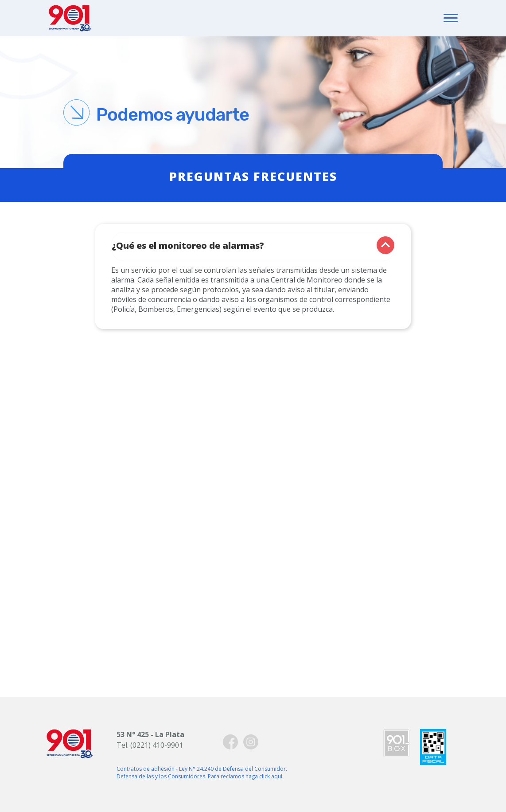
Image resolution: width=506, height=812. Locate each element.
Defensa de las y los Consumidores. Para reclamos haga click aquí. (200, 776)
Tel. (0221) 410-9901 (150, 745)
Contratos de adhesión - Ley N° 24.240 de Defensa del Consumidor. (202, 769)
